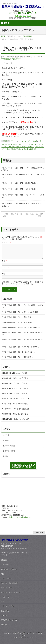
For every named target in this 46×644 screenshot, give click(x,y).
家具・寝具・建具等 (7, 588)
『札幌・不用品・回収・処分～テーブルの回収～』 (18, 355)
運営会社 (4, 625)
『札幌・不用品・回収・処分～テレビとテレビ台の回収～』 (21, 330)
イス (20, 141)
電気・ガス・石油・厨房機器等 (10, 583)
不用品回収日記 (6, 59)
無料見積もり (19, 149)
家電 (12, 149)
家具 (8, 149)
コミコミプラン (27, 141)
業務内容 (4, 560)
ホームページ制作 (27, 638)
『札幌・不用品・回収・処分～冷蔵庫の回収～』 (20, 183)
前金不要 (38, 147)
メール (6, 270)
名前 (5, 264)
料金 (3, 574)
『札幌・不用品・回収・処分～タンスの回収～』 (20, 189)
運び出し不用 (28, 149)
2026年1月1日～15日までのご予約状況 (14, 396)
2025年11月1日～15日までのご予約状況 (15, 417)
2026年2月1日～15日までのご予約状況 (14, 386)
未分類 (5, 459)
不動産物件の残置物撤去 (9, 569)
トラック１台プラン (8, 606)
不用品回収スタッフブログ (10, 620)
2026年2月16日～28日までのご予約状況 (15, 381)
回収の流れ (5, 611)
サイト (5, 277)
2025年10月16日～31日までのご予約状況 (15, 422)
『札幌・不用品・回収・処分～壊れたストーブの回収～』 (21, 350)
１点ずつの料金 (7, 579)
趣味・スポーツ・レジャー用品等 (11, 592)
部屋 (35, 149)
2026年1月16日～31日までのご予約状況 (15, 391)
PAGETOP (39, 533)
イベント (6, 438)
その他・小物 (5, 597)
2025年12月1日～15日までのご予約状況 (15, 407)
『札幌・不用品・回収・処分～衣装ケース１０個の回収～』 (21, 315)
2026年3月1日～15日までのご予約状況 (14, 376)
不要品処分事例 (16, 59)
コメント (7, 242)
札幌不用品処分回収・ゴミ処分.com (24, 633)
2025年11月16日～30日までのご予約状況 (15, 412)
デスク (35, 141)
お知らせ (6, 443)
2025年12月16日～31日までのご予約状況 (15, 402)
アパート (14, 141)
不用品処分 (5, 565)
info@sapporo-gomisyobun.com (20, 520)
